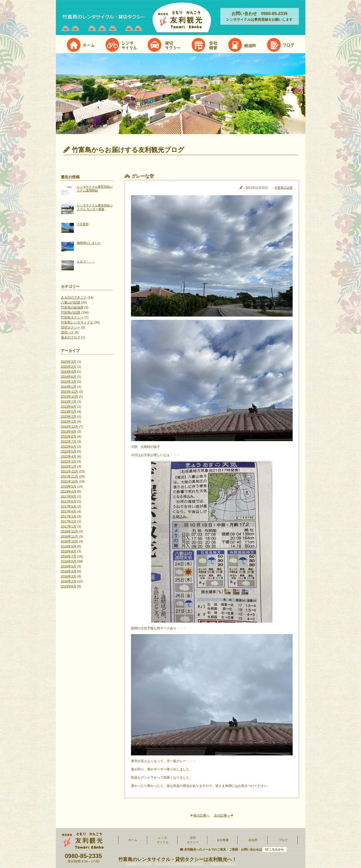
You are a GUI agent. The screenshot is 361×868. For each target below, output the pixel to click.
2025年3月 (69, 362)
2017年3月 (69, 516)
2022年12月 (69, 427)
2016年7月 (69, 556)
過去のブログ (71, 337)
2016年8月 (69, 551)
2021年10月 (69, 481)
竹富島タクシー (72, 317)
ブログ (283, 840)
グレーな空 (143, 176)
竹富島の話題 (71, 312)
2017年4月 (69, 511)
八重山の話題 (71, 302)
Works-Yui (230, 864)
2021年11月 (69, 476)
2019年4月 (69, 491)
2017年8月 (69, 496)
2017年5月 (69, 506)
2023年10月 (69, 397)
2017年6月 (69, 501)
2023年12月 (69, 392)
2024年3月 (69, 382)
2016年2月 (69, 581)
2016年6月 (69, 561)
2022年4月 (69, 456)
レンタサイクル (163, 840)
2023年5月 (69, 412)
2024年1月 (69, 387)
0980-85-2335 (83, 856)
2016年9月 (69, 546)
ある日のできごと (74, 297)
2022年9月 (69, 432)
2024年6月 (69, 377)
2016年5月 (69, 566)
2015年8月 (69, 586)
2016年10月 (69, 541)
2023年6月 (69, 407)
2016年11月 (69, 536)
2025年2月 (69, 367)
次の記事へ (223, 815)
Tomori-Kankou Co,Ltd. (167, 864)
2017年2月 (69, 521)
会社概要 (223, 840)
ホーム (133, 840)
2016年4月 (69, 571)
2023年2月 (69, 417)
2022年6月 (69, 446)
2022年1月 (69, 466)
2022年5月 (69, 451)
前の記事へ (200, 815)
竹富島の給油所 (72, 307)
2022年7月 (69, 441)
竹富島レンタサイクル (77, 322)
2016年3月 (69, 576)
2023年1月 (69, 422)
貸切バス (67, 332)
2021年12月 (69, 471)
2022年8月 (69, 436)
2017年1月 (69, 526)
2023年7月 (69, 402)
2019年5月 (69, 486)
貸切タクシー (71, 327)
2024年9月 (69, 372)
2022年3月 (69, 461)
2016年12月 (69, 531)
